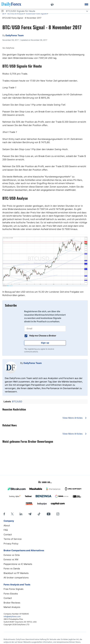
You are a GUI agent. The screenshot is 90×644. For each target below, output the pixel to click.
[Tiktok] (39, 514)
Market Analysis (12, 607)
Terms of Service (13, 539)
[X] (12, 514)
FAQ (6, 530)
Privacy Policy (11, 544)
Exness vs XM (11, 559)
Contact (8, 535)
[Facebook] (4, 514)
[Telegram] (30, 514)
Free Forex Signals (13, 589)
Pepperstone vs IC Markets (18, 564)
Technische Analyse (15, 14)
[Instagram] (58, 514)
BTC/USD (17, 401)
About (7, 525)
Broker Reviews (12, 603)
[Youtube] (49, 514)
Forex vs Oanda (12, 569)
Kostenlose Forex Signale (36, 14)
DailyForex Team (33, 363)
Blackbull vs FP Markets (16, 573)
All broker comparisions (16, 578)
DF (4, 14)
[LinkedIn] (21, 514)
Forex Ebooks (11, 594)
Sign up (45, 343)
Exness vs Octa (12, 555)
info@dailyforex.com (12, 616)
